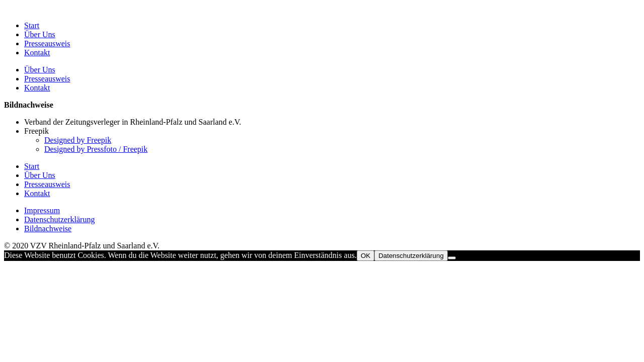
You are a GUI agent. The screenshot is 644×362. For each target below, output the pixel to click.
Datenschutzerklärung (59, 219)
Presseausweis (47, 43)
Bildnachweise (48, 229)
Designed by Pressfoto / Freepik (96, 149)
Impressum (42, 210)
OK (366, 256)
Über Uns (40, 34)
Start (32, 25)
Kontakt (37, 53)
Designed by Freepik (78, 140)
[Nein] (452, 258)
